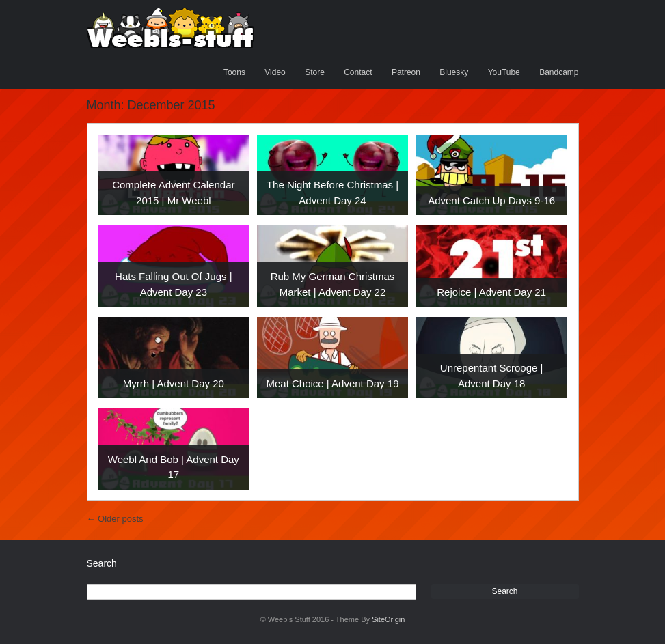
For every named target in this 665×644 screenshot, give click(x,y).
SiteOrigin (388, 619)
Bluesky (454, 72)
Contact (358, 72)
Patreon (406, 72)
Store (315, 72)
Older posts (115, 519)
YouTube (504, 72)
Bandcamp (559, 72)
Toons (234, 72)
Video (275, 72)
